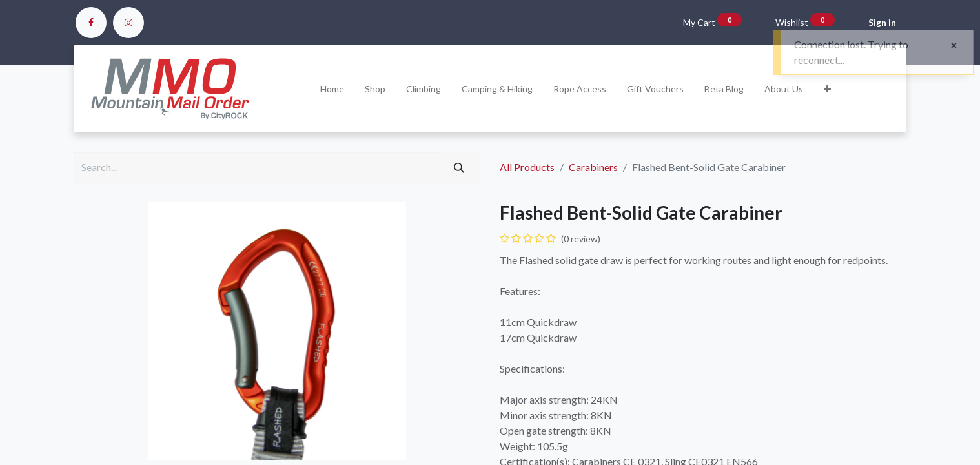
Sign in (882, 22)
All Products (527, 167)
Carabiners (593, 167)
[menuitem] (332, 89)
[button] (827, 89)
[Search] (459, 167)
